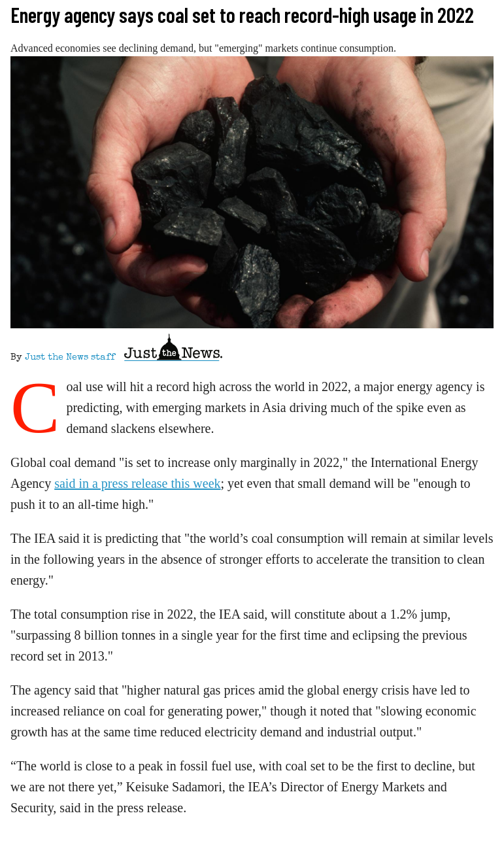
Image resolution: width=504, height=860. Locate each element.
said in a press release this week (137, 483)
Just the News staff (70, 358)
